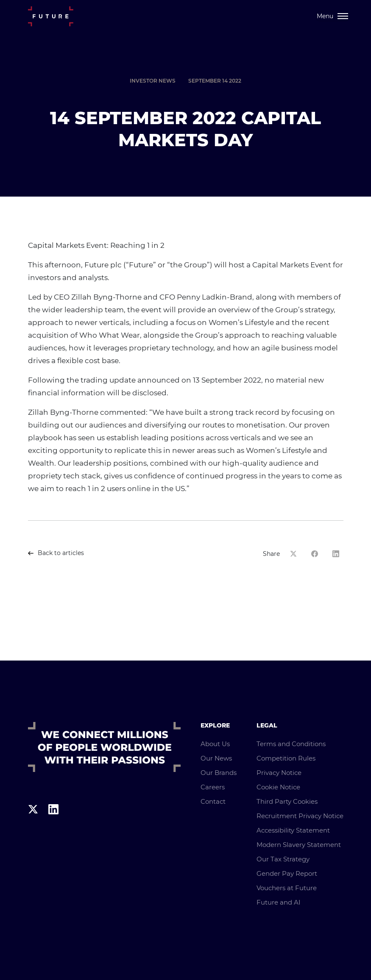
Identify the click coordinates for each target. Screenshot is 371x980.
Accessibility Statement (293, 830)
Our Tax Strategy (283, 859)
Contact (213, 801)
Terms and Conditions (291, 744)
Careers (213, 787)
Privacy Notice (279, 773)
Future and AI (279, 902)
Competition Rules (286, 758)
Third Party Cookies (287, 801)
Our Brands (219, 773)
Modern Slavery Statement (299, 845)
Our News (216, 758)
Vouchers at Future (287, 888)
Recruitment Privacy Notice (300, 816)
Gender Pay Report (287, 873)
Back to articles (56, 553)
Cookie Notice (278, 787)
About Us (215, 744)
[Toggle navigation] (332, 16)
